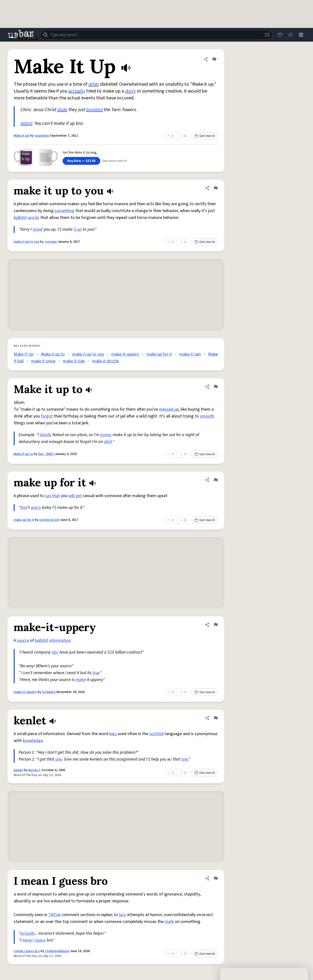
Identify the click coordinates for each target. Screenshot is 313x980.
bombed (95, 110)
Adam (26, 123)
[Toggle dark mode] (290, 35)
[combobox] (156, 35)
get (79, 496)
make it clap (74, 361)
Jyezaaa (51, 242)
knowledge (33, 741)
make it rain (190, 354)
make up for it (159, 354)
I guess (40, 940)
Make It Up (21, 136)
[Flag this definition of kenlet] (216, 718)
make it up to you (27, 242)
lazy (122, 915)
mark (169, 922)
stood (38, 229)
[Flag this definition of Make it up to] (216, 387)
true (96, 673)
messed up (169, 409)
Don (24, 508)
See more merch (114, 161)
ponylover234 (49, 520)
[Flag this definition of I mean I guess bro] (216, 878)
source (23, 640)
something (64, 211)
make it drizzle (106, 361)
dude (62, 110)
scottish (157, 734)
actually (77, 91)
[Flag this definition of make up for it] (216, 480)
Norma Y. (35, 770)
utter (94, 84)
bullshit (20, 218)
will (72, 496)
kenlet (18, 770)
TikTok (54, 915)
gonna (106, 435)
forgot (47, 416)
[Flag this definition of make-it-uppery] (216, 625)
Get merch (205, 136)
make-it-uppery (125, 354)
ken (112, 734)
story (130, 91)
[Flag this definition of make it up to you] (216, 188)
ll (60, 229)
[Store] (279, 35)
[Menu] (301, 35)
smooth (207, 416)
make (80, 680)
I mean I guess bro (27, 951)
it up (78, 229)
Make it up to (53, 354)
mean (27, 940)
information (60, 640)
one (59, 759)
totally (46, 435)
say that (52, 496)
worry (36, 508)
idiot (108, 442)
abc (55, 652)
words (34, 218)
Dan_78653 (46, 454)
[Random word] (266, 35)
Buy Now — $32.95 (81, 161)
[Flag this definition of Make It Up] (214, 59)
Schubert (49, 692)
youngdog (42, 136)
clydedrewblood (57, 951)
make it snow (43, 361)
